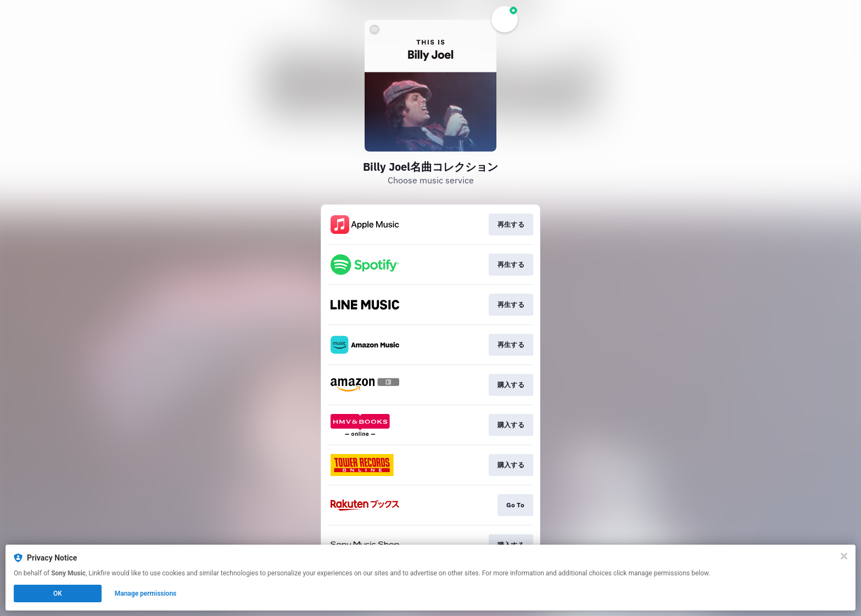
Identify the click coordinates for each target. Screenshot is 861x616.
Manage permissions (146, 593)
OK (58, 593)
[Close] (844, 556)
